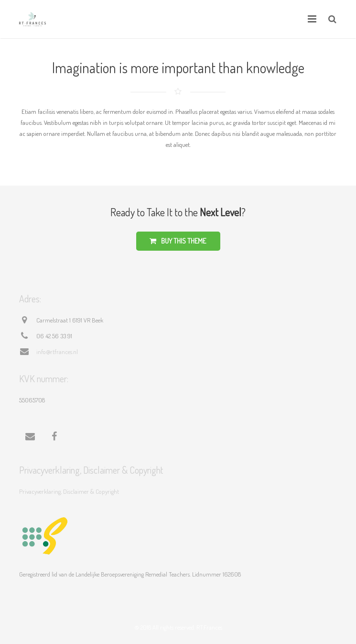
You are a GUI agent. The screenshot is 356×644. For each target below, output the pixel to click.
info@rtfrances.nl (57, 352)
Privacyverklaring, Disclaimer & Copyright (69, 491)
